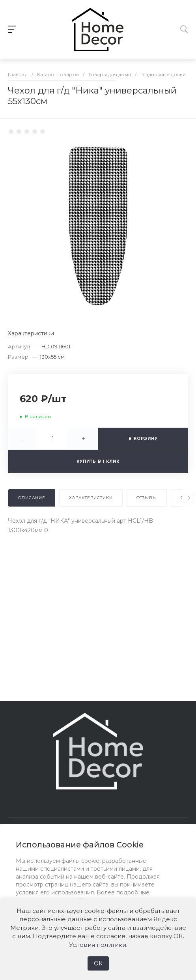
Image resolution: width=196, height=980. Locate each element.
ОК (98, 963)
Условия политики (98, 945)
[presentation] (189, 498)
